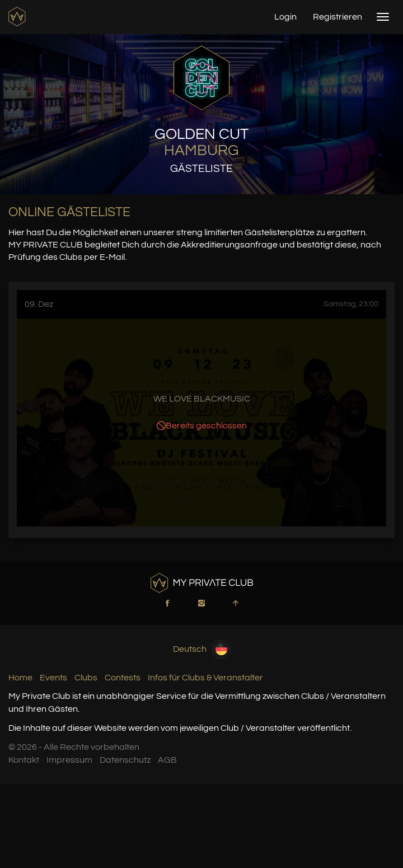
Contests (123, 678)
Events (53, 678)
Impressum (69, 760)
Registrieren (338, 17)
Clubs (86, 678)
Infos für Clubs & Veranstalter (205, 678)
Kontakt (24, 760)
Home (20, 678)
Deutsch (202, 649)
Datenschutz (125, 760)
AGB (167, 760)
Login (285, 17)
